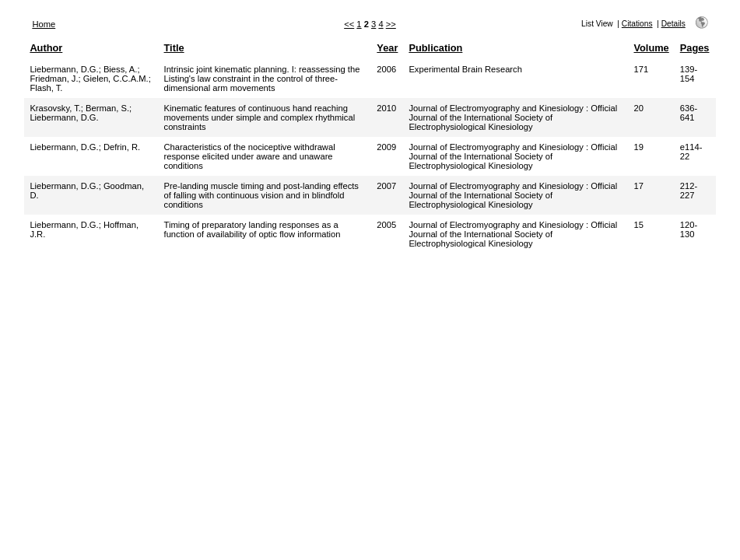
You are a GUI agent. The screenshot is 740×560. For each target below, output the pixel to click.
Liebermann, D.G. (64, 69)
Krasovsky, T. (55, 108)
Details (673, 24)
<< (349, 24)
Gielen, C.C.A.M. (116, 79)
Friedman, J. (54, 79)
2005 (386, 225)
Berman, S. (107, 108)
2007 (386, 186)
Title (174, 48)
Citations (637, 24)
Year (387, 48)
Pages (695, 48)
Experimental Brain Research (465, 69)
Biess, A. (121, 69)
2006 (386, 69)
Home (44, 24)
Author (46, 48)
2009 (386, 147)
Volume (651, 48)
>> (391, 24)
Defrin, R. (122, 147)
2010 (386, 108)
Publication (435, 48)
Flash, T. (46, 88)
